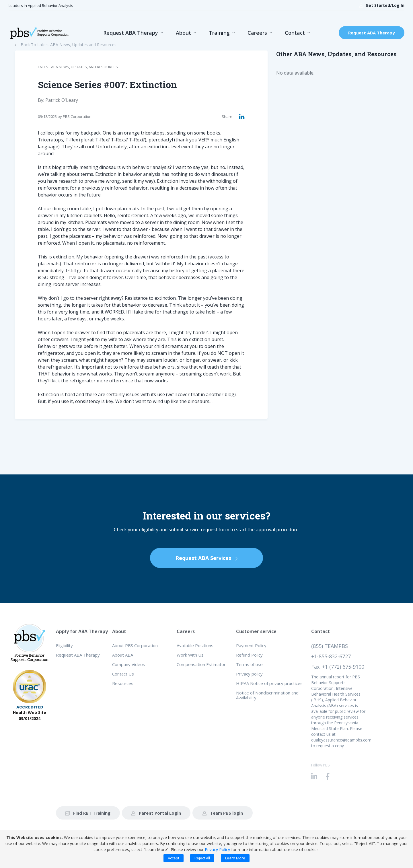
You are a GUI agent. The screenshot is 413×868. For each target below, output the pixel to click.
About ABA (123, 655)
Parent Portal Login (156, 813)
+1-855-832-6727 (331, 656)
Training (219, 33)
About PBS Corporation (135, 645)
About (183, 33)
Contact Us (123, 674)
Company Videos (129, 664)
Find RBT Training (88, 813)
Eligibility (64, 645)
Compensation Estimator (201, 664)
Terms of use (249, 664)
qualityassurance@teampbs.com (341, 740)
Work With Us (190, 655)
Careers (257, 33)
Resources (123, 683)
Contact (295, 33)
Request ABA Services (206, 558)
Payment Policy (251, 645)
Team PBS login (223, 813)
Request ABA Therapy (131, 33)
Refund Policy (249, 655)
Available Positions (195, 645)
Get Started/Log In (382, 5)
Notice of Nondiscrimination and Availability (267, 695)
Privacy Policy (217, 849)
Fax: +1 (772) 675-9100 (338, 667)
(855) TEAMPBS (330, 646)
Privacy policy (249, 674)
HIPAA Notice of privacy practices (269, 683)
